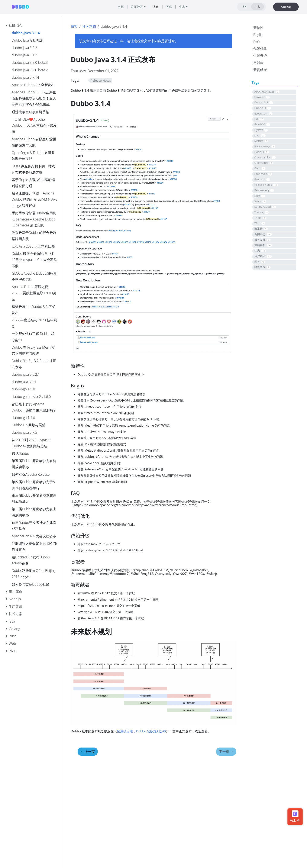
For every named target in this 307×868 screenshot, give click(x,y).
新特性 (258, 28)
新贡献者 (260, 70)
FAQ (256, 42)
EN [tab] (245, 7)
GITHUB (286, 7)
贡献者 (258, 63)
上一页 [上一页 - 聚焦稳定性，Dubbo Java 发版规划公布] (88, 752)
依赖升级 (260, 56)
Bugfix (258, 35)
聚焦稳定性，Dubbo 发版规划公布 (141, 731)
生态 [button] (182, 7)
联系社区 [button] (137, 7)
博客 (74, 26)
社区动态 (89, 26)
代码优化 (260, 49)
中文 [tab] (258, 7)
